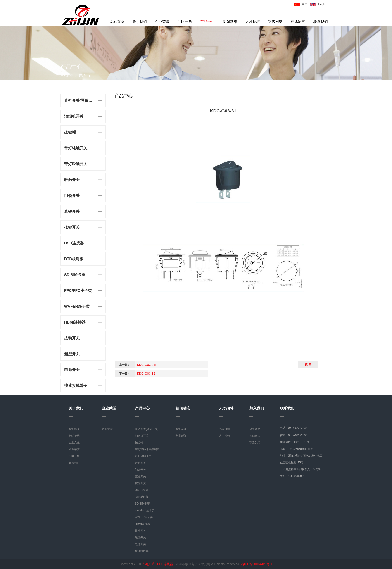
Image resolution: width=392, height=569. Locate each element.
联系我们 (321, 22)
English (323, 4)
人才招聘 (253, 22)
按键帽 (70, 132)
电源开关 (72, 370)
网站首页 (117, 22)
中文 (305, 4)
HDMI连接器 (75, 322)
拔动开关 (72, 338)
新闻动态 (230, 22)
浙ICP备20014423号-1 (257, 564)
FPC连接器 (165, 564)
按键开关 (72, 227)
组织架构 (74, 436)
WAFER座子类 (77, 306)
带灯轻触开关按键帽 (79, 148)
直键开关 (72, 211)
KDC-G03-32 (146, 374)
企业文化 (74, 443)
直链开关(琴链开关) (79, 101)
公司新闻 (181, 429)
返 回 (308, 365)
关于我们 (140, 22)
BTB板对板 (74, 259)
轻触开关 (72, 180)
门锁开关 (72, 196)
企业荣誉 (162, 22)
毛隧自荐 (224, 429)
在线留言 (298, 22)
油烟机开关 (74, 116)
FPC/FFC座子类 (78, 291)
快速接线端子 (76, 386)
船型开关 (72, 354)
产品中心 (207, 22)
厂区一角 (185, 22)
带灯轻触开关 (76, 164)
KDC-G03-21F (147, 365)
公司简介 (74, 429)
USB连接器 (74, 243)
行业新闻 (181, 436)
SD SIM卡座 (75, 275)
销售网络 (275, 22)
